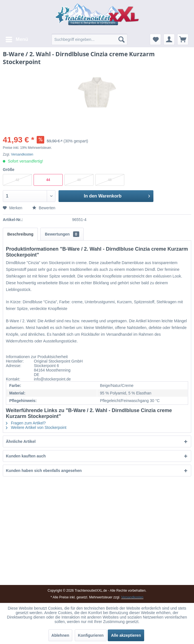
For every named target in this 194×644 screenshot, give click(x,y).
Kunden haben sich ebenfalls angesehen (44, 471)
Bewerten (44, 208)
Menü (17, 38)
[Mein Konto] (169, 39)
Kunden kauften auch (26, 456)
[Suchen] (121, 39)
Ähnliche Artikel (21, 441)
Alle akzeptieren (126, 635)
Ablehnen (60, 635)
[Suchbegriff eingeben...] (89, 39)
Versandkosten (22, 154)
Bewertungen (62, 234)
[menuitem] (17, 39)
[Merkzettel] (155, 39)
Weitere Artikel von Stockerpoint (36, 427)
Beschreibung (20, 234)
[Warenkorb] (183, 39)
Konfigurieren (91, 635)
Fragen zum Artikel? (26, 423)
